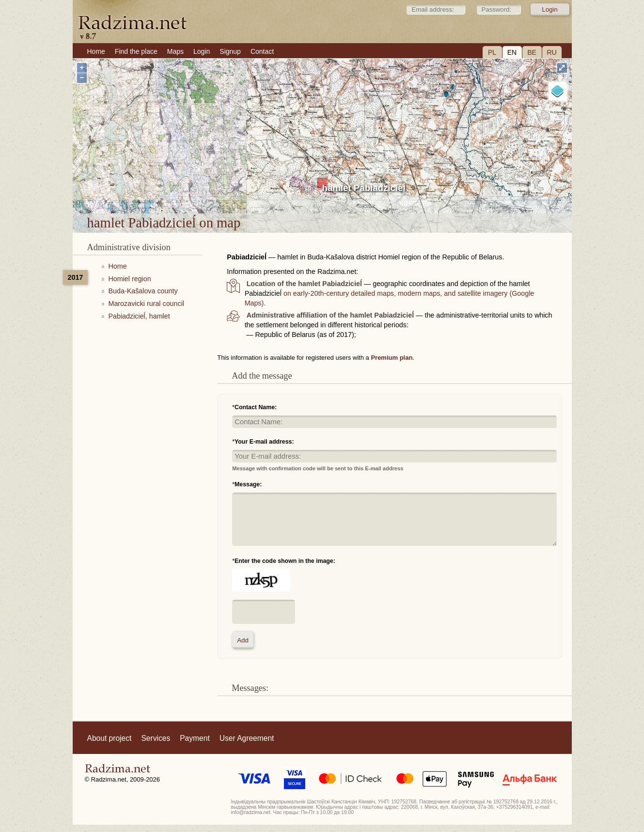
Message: (248, 484)
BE (532, 52)
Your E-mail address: (264, 442)
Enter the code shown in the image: (285, 561)
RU (551, 52)
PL (492, 52)
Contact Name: (256, 407)
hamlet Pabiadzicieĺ (364, 188)
